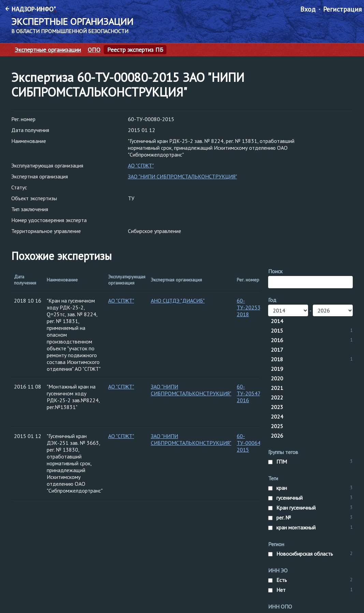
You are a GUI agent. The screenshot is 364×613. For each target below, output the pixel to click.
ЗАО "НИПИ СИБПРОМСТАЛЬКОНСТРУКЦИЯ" (183, 176)
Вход (308, 9)
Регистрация (342, 9)
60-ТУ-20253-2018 (250, 307)
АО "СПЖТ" (141, 165)
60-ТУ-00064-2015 (250, 443)
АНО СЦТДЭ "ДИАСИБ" (178, 301)
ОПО (94, 50)
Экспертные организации (48, 50)
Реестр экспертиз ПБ (135, 50)
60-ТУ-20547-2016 (250, 393)
